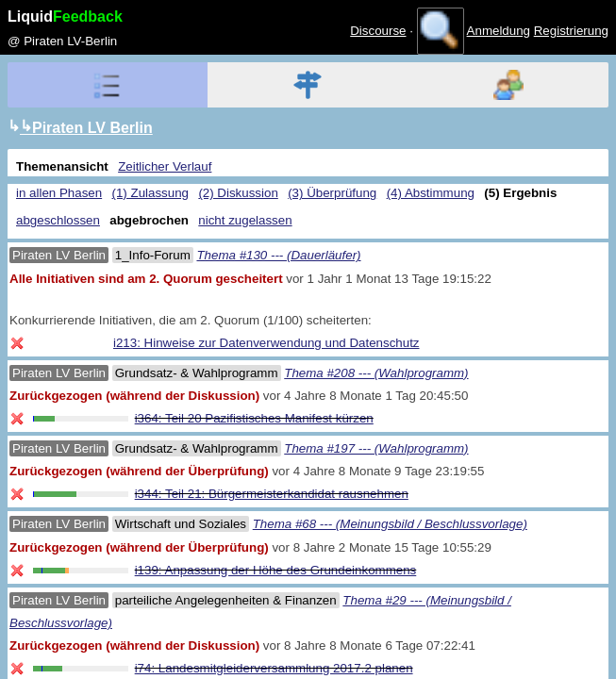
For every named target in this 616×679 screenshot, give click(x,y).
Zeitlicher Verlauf (165, 166)
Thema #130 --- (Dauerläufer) (278, 255)
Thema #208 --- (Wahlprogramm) (376, 373)
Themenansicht (62, 166)
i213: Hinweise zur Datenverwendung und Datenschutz (266, 343)
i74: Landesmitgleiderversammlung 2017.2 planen (274, 668)
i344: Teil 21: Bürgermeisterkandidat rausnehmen (272, 494)
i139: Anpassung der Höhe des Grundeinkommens (276, 570)
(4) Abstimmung (431, 193)
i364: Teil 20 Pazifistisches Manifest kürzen (254, 418)
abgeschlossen (58, 220)
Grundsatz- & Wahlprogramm (197, 373)
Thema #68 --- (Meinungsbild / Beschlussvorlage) (390, 524)
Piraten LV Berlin (59, 255)
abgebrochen (149, 220)
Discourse (378, 31)
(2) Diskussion (238, 193)
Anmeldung (499, 31)
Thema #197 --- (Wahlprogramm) (376, 448)
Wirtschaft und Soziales (181, 524)
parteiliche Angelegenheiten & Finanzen (226, 600)
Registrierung (571, 31)
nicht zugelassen (245, 220)
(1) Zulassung (151, 193)
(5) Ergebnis (520, 193)
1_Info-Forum (153, 255)
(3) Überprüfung (332, 193)
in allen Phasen (59, 193)
